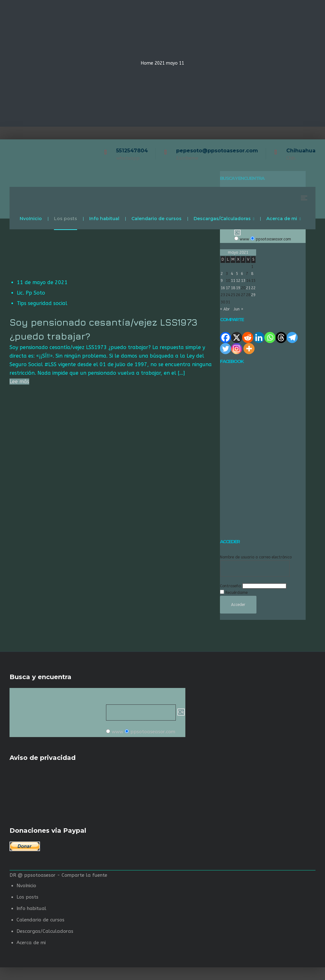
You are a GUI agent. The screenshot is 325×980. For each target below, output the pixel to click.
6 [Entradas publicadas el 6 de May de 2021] (242, 274)
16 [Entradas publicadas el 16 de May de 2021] (223, 288)
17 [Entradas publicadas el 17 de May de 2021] (228, 288)
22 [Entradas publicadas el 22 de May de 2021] (253, 288)
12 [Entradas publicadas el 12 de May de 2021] (238, 281)
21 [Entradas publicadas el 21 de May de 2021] (248, 288)
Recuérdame (236, 593)
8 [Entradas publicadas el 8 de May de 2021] (252, 274)
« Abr (225, 309)
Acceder (238, 605)
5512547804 (132, 151)
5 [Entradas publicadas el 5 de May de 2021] (237, 274)
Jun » (238, 309)
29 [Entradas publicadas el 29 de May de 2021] (253, 295)
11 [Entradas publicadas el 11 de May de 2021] (233, 281)
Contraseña (230, 586)
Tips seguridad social (42, 303)
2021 (160, 63)
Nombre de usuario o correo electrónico (256, 557)
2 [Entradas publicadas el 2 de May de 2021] (222, 274)
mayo (172, 63)
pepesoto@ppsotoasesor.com (217, 151)
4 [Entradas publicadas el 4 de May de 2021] (232, 274)
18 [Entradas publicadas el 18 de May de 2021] (233, 288)
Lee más (19, 382)
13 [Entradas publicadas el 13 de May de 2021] (243, 281)
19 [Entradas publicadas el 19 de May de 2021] (238, 288)
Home (147, 63)
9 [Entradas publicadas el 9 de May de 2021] (222, 281)
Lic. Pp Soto (31, 293)
